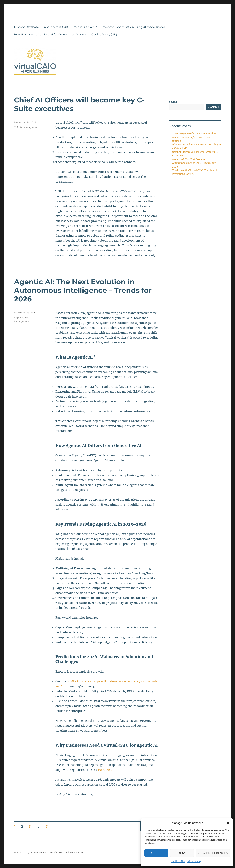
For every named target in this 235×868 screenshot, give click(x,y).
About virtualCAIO (57, 27)
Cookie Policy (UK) (104, 34)
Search (173, 102)
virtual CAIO (21, 853)
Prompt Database (27, 27)
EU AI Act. (105, 770)
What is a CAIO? (85, 27)
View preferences (213, 853)
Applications (21, 318)
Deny (182, 853)
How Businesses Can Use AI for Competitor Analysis (50, 34)
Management (31, 127)
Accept (156, 853)
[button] (228, 823)
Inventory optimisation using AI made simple (133, 27)
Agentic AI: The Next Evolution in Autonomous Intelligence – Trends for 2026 (83, 290)
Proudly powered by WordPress (66, 853)
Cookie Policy (178, 861)
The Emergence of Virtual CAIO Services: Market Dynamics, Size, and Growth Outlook (195, 137)
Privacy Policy (194, 861)
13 (47, 826)
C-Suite (18, 127)
